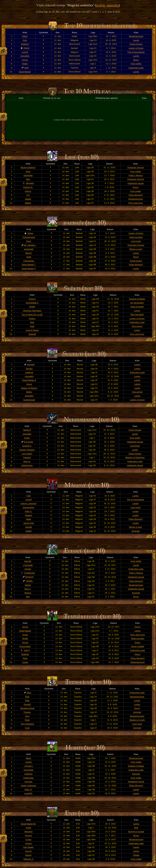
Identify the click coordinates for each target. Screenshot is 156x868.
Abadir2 (29, 515)
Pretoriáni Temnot (136, 168)
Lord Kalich (27, 454)
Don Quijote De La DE (32, 315)
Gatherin (29, 774)
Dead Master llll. (28, 824)
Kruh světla (136, 64)
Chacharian (29, 261)
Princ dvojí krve (136, 203)
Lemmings (135, 446)
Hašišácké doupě (136, 183)
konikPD (28, 793)
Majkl (29, 519)
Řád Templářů (137, 315)
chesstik (31, 365)
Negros (28, 593)
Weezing (28, 832)
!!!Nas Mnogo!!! (136, 195)
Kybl (25, 40)
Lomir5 (25, 52)
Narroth (28, 561)
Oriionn (32, 299)
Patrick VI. (28, 187)
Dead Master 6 (29, 269)
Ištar (32, 322)
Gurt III (29, 851)
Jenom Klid (29, 523)
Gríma (25, 60)
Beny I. (28, 589)
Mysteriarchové (136, 36)
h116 (27, 728)
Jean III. (27, 461)
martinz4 (29, 372)
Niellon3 (25, 44)
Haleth (29, 531)
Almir (28, 171)
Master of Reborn (29, 388)
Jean (26, 68)
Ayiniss (28, 569)
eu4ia (29, 828)
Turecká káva (29, 237)
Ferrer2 (28, 836)
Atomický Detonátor (32, 311)
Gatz (32, 326)
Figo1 (29, 241)
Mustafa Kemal (27, 708)
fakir (28, 179)
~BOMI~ (29, 581)
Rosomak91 (25, 646)
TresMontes (30, 573)
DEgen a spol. (136, 249)
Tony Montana (27, 724)
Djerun (28, 191)
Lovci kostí (136, 241)
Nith (28, 597)
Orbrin (26, 48)
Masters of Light (137, 720)
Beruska (30, 183)
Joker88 (32, 334)
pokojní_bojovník (29, 503)
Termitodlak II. (32, 303)
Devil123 (29, 577)
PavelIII (27, 704)
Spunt (29, 384)
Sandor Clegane (27, 450)
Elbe (27, 697)
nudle (29, 257)
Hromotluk (29, 770)
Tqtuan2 (27, 457)
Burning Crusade (136, 832)
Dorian (25, 642)
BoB (136, 828)
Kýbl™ (27, 650)
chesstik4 (29, 376)
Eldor (27, 720)
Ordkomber (29, 778)
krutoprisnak (29, 400)
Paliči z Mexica (136, 175)
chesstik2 (25, 56)
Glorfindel (28, 175)
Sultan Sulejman (29, 786)
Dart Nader (28, 847)
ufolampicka (27, 465)
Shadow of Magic (137, 299)
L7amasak (28, 565)
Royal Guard (136, 261)
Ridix (25, 658)
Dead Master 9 (29, 380)
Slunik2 (29, 369)
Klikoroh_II (28, 859)
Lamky (136, 40)
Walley (28, 203)
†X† (28, 195)
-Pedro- (32, 319)
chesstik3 (29, 396)
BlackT (29, 253)
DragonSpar (29, 507)
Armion (28, 843)
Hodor (25, 64)
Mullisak (25, 654)
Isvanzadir (29, 249)
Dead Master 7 (29, 265)
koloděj (28, 527)
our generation (137, 303)
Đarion (28, 855)
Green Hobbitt (138, 646)
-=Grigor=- (28, 766)
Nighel (28, 585)
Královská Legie (136, 68)
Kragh (25, 635)
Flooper (27, 712)
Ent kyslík (29, 442)
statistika (113, 5)
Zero (27, 716)
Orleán (136, 855)
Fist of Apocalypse (136, 52)
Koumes (29, 782)
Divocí (136, 60)
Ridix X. (29, 511)
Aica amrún (137, 326)
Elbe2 (25, 36)
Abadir (28, 199)
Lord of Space (32, 330)
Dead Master (25, 72)
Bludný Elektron (28, 168)
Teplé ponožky (136, 237)
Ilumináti (136, 531)
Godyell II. (27, 446)
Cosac (25, 662)
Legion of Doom (136, 48)
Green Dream (136, 44)
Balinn (29, 392)
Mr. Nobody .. (30, 245)
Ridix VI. (28, 790)
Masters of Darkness (135, 457)
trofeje (101, 5)
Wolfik (32, 307)
